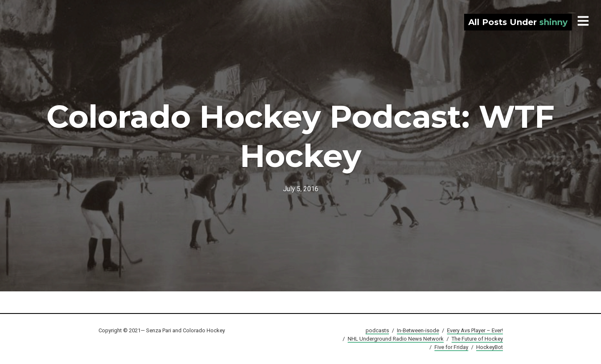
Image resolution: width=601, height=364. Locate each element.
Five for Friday (451, 347)
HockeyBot (490, 347)
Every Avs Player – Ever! (475, 330)
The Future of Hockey (477, 339)
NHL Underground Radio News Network (396, 339)
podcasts (377, 330)
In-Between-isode (418, 330)
